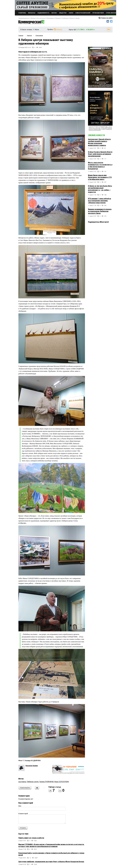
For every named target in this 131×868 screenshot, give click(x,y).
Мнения (53, 18)
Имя (20, 807)
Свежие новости (96, 136)
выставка (22, 782)
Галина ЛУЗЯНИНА (46, 782)
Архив (70, 18)
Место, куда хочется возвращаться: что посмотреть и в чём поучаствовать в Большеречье (100, 166)
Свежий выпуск (23, 18)
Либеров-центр (33, 782)
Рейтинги (59, 18)
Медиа (31, 18)
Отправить (23, 829)
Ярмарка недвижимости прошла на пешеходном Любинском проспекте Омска (100, 212)
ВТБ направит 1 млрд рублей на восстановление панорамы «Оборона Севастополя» (99, 201)
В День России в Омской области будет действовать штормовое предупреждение (100, 155)
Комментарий (23, 814)
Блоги (65, 18)
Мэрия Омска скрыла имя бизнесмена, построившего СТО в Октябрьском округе (100, 178)
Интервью (46, 18)
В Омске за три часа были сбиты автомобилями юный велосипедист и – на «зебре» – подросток (100, 190)
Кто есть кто (38, 18)
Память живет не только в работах (31, 839)
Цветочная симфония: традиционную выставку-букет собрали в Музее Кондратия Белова (51, 862)
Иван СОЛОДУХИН (62, 782)
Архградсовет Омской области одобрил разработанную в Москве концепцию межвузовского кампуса (99, 143)
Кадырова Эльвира (32, 766)
